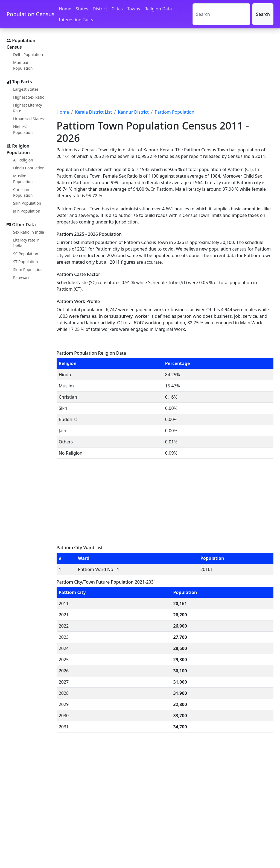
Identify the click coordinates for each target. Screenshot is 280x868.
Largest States (26, 89)
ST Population (26, 262)
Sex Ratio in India (29, 232)
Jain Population (27, 211)
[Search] (221, 14)
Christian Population (23, 192)
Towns (134, 9)
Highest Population (23, 130)
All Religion (23, 160)
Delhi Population (28, 55)
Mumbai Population (23, 65)
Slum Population (28, 270)
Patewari (21, 277)
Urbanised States (28, 119)
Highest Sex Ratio (29, 97)
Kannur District (133, 112)
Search (263, 14)
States (82, 9)
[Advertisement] (165, 72)
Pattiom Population (175, 112)
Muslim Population (23, 179)
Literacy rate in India (26, 243)
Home (65, 9)
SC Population (26, 254)
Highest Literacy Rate (28, 108)
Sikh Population (27, 203)
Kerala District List (93, 112)
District (100, 9)
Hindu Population (29, 168)
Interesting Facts (76, 20)
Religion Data (158, 9)
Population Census (30, 14)
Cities (117, 9)
